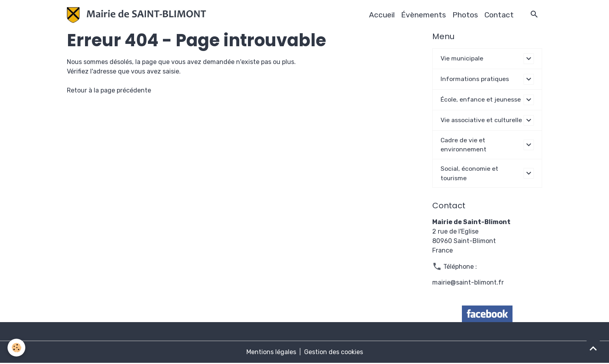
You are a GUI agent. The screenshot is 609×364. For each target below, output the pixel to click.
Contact (499, 15)
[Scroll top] (593, 348)
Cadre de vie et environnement (463, 145)
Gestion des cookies (334, 353)
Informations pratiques (475, 79)
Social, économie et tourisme (469, 174)
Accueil (382, 15)
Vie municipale (462, 58)
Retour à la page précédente (109, 90)
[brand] (138, 15)
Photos (465, 15)
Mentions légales (271, 353)
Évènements (424, 15)
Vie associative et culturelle (482, 120)
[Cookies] (17, 348)
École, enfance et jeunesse (481, 99)
